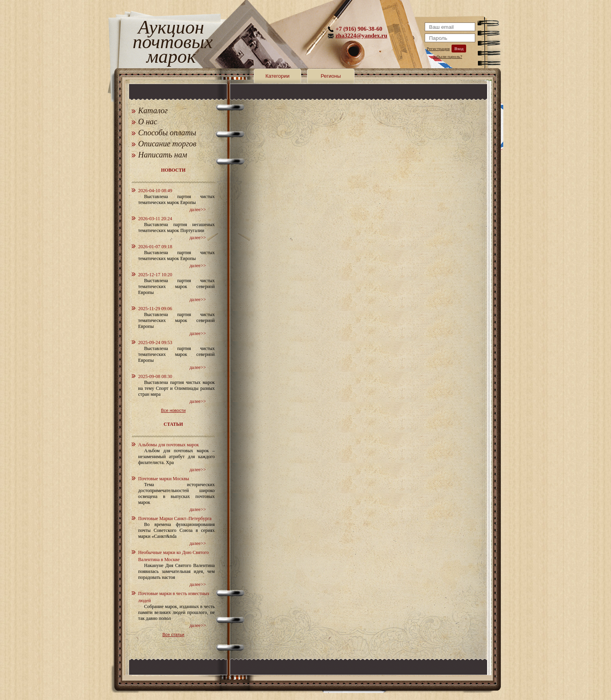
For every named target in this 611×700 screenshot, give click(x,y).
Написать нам (163, 155)
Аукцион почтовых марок (171, 43)
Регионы (331, 76)
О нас (148, 122)
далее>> (198, 210)
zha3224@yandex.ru (361, 36)
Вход (459, 49)
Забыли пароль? (447, 56)
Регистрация (438, 49)
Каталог (153, 110)
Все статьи (173, 634)
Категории (278, 76)
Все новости (173, 410)
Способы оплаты (167, 133)
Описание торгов (167, 144)
